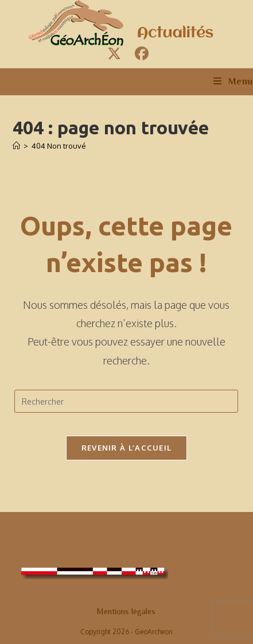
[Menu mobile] (233, 82)
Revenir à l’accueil (127, 448)
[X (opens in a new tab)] (114, 53)
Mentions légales (126, 611)
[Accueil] (16, 146)
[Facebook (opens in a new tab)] (140, 53)
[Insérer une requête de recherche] (126, 401)
